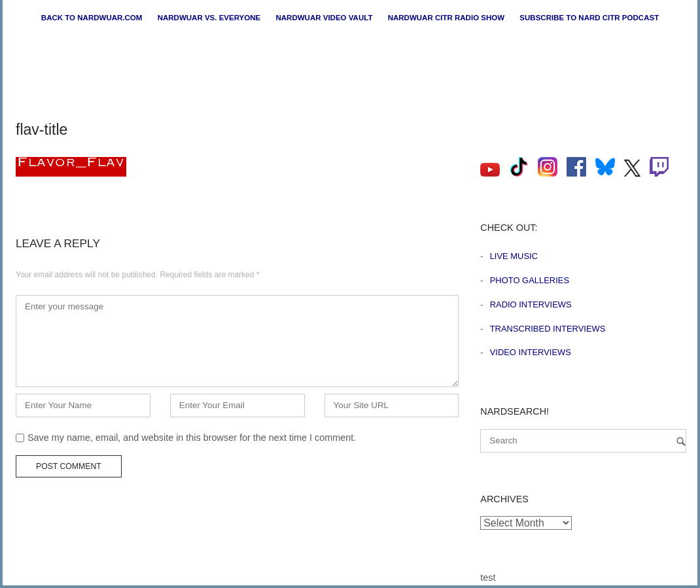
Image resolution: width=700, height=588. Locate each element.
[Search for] (583, 441)
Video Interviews (531, 352)
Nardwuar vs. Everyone (209, 18)
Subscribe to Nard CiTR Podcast (589, 18)
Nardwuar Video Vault (324, 18)
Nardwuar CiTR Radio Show (446, 18)
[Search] (681, 441)
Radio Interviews (531, 304)
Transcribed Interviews (548, 329)
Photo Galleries (530, 280)
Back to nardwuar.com (92, 18)
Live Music (514, 256)
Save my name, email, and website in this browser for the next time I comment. (192, 438)
